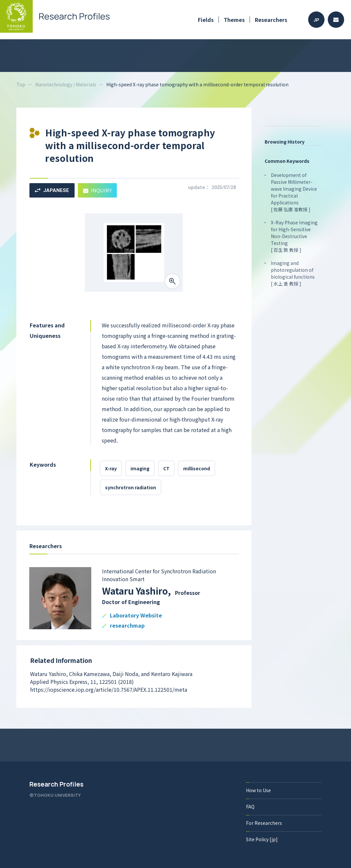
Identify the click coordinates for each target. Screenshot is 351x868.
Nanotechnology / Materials (66, 84)
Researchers (271, 20)
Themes (234, 20)
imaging (140, 468)
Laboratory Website (136, 616)
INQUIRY (97, 190)
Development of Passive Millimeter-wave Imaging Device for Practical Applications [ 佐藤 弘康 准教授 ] (294, 192)
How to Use (258, 790)
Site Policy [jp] (262, 839)
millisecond (197, 468)
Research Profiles (56, 784)
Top (21, 84)
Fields (206, 20)
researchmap (127, 626)
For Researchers (264, 823)
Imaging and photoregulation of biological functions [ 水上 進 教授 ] (293, 273)
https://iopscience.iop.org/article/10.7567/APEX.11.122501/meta (109, 689)
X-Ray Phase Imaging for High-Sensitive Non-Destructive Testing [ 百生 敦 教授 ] (294, 236)
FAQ (250, 807)
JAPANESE (52, 190)
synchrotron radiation (131, 487)
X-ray (111, 468)
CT (166, 468)
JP (316, 20)
